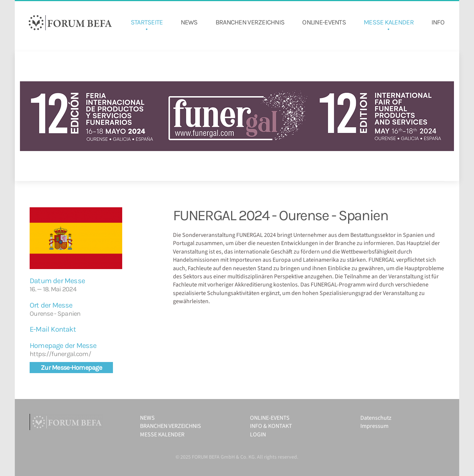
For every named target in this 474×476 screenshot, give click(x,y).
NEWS (189, 22)
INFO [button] (438, 22)
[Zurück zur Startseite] (70, 23)
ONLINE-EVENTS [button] (324, 22)
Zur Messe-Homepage (71, 368)
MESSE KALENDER (389, 22)
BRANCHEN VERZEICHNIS (250, 22)
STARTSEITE (147, 22)
